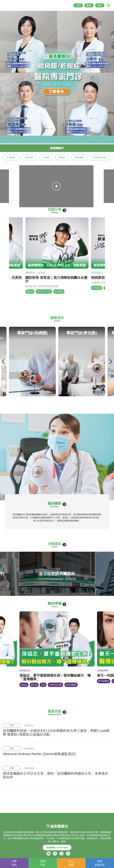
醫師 (89, 5)
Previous (4, 362)
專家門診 (43, 863)
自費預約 (14, 863)
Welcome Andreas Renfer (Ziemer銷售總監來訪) (39, 754)
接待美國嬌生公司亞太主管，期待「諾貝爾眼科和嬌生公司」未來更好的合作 (56, 775)
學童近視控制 (100, 157)
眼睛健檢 (79, 157)
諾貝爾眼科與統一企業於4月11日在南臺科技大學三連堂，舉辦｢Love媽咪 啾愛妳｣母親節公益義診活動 (56, 733)
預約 (100, 5)
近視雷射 (11, 157)
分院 (78, 5)
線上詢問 (71, 863)
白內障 (46, 157)
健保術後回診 (100, 863)
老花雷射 (29, 157)
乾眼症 (62, 157)
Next (110, 362)
